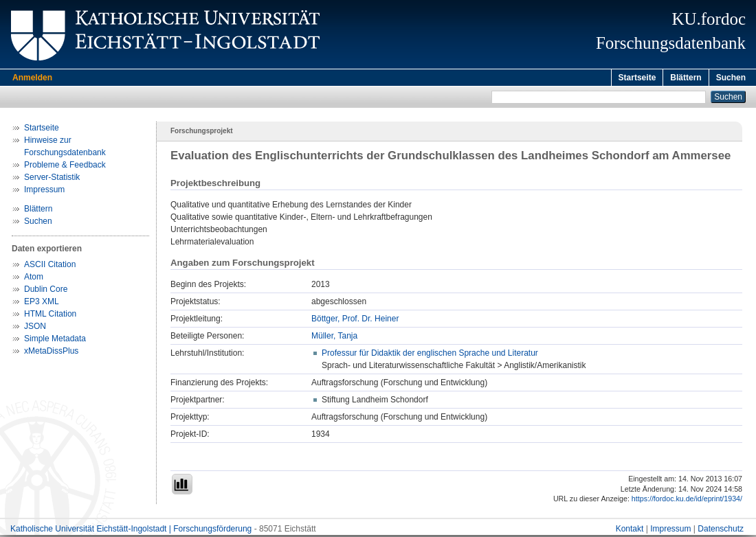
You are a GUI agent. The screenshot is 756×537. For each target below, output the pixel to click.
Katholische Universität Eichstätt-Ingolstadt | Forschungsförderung (131, 531)
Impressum (44, 192)
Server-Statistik (52, 179)
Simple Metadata (55, 341)
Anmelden (32, 78)
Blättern (686, 78)
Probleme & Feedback (65, 167)
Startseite (637, 78)
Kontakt (630, 531)
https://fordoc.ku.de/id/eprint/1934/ (687, 501)
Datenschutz (721, 531)
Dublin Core (46, 291)
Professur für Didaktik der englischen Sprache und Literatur (430, 355)
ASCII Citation (50, 266)
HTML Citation (50, 316)
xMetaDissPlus (51, 353)
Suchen (731, 78)
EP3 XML (42, 304)
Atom (34, 279)
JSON (35, 328)
